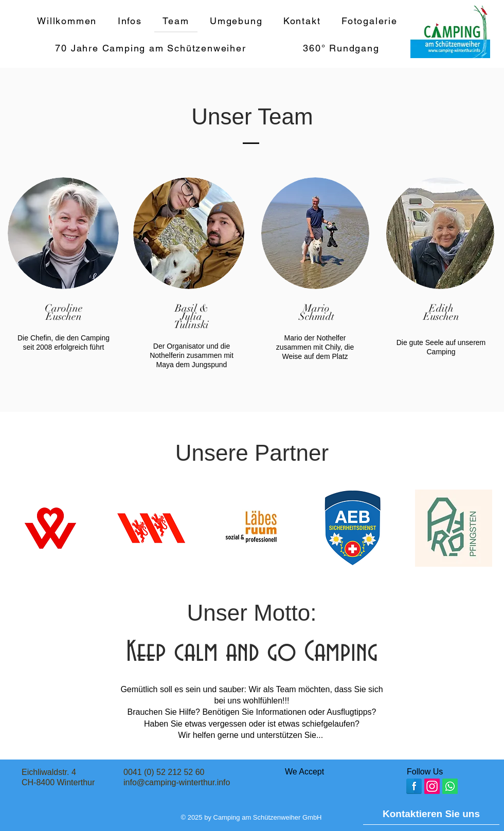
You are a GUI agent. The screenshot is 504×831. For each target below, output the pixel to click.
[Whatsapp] (450, 786)
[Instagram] (432, 786)
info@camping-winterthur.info (177, 782)
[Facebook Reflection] (414, 786)
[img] (279, 785)
